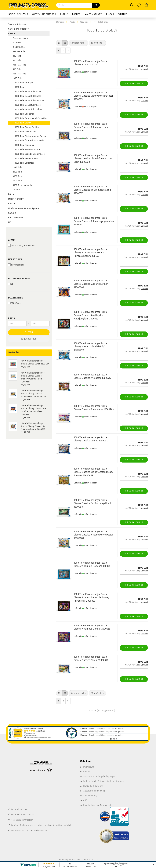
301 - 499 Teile (19, 65)
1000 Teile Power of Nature (28, 150)
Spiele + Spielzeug (18, 14)
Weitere (123, 14)
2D (11, 284)
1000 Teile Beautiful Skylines (29, 109)
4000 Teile (17, 181)
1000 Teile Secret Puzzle (26, 158)
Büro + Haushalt (16, 218)
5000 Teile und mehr (22, 185)
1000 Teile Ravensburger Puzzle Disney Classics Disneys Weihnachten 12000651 (94, 96)
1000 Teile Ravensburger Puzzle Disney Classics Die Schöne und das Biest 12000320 (93, 159)
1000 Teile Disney (23, 123)
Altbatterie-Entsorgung (94, 791)
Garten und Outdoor (44, 14)
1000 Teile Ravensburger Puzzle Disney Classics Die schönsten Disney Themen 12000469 (94, 472)
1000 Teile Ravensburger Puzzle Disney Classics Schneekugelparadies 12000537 (94, 221)
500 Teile (17, 69)
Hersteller (15, 259)
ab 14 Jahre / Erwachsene (22, 246)
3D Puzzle (17, 43)
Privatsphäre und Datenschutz (98, 805)
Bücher (76, 14)
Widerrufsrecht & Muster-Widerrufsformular (104, 781)
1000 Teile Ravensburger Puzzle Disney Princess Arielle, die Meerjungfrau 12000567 (91, 315)
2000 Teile (17, 172)
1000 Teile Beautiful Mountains (30, 101)
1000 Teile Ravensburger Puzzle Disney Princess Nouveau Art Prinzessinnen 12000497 (91, 253)
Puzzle (64, 14)
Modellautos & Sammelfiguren (23, 208)
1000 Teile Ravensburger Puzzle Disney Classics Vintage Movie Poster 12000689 (93, 535)
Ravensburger (16, 265)
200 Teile (17, 56)
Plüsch (110, 14)
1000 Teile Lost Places (25, 132)
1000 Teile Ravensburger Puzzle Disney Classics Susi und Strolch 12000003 (91, 284)
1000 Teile (17, 78)
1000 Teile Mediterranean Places (30, 136)
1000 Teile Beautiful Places (28, 105)
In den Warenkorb (134, 83)
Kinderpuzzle (19, 47)
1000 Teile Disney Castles (27, 127)
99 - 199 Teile (19, 51)
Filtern (29, 332)
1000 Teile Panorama (25, 145)
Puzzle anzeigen (20, 38)
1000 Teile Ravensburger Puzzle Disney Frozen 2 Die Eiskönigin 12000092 (91, 347)
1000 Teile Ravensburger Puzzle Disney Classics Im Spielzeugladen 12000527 (92, 190)
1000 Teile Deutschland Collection (31, 118)
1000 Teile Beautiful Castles (28, 92)
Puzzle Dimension (19, 279)
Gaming (12, 213)
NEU (10, 222)
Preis (12, 318)
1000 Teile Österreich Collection (30, 141)
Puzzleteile (15, 298)
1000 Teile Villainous (25, 163)
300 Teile (17, 60)
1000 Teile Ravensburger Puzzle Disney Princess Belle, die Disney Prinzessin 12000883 (91, 598)
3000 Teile (17, 176)
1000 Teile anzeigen (24, 83)
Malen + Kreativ (93, 14)
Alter (12, 240)
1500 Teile (17, 167)
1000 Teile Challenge (25, 114)
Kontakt (87, 772)
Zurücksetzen (29, 339)
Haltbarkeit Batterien (93, 786)
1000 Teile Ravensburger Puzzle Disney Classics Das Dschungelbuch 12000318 (93, 503)
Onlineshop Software (68, 860)
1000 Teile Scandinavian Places (30, 154)
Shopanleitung (90, 796)
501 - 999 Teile (19, 74)
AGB (85, 800)
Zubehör (17, 190)
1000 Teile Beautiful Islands (28, 96)
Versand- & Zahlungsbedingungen (99, 776)
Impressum (89, 767)
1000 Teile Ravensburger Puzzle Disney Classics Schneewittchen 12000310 (91, 127)
